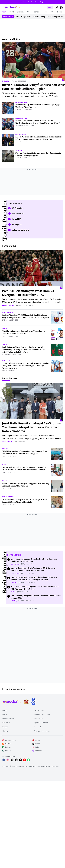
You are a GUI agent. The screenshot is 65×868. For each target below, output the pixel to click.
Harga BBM (27, 17)
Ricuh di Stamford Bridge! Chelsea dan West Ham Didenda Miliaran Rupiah (33, 87)
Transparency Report (42, 731)
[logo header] (12, 7)
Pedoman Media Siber (42, 714)
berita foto (6, 361)
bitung (4, 481)
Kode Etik (38, 727)
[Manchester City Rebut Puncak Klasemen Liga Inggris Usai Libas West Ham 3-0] (8, 108)
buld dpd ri (6, 449)
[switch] (50, 7)
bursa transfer (21, 135)
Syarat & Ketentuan (41, 723)
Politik (12, 12)
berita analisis (8, 306)
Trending (37, 12)
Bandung (14, 601)
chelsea (5, 81)
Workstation (39, 719)
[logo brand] (26, 702)
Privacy (5, 727)
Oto (53, 12)
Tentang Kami (39, 710)
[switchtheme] (57, 7)
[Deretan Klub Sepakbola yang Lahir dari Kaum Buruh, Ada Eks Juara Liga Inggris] (8, 156)
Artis (29, 12)
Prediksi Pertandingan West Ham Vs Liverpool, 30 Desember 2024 (28, 293)
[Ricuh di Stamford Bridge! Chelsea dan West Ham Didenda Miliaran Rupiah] (33, 62)
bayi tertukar (16, 564)
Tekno (46, 12)
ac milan (19, 151)
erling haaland (21, 102)
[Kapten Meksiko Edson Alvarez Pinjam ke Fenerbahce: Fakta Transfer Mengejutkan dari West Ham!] (8, 140)
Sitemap (5, 731)
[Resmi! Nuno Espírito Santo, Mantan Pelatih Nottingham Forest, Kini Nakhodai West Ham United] (8, 124)
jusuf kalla (7, 442)
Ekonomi (21, 12)
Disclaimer (6, 723)
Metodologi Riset (9, 719)
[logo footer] (12, 702)
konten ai (5, 328)
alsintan (5, 465)
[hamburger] (62, 7)
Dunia (60, 12)
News (4, 12)
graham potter (21, 119)
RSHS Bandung (40, 17)
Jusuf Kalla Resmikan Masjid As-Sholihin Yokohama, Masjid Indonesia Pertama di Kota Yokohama (32, 427)
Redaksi (5, 714)
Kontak (5, 710)
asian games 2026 (8, 497)
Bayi (13, 592)
